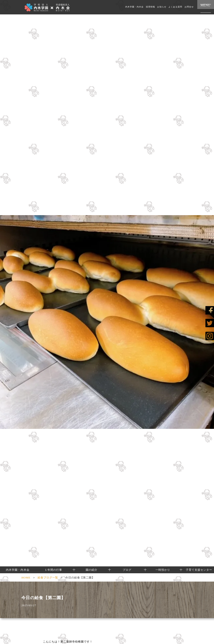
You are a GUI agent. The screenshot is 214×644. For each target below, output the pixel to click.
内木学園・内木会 (134, 7)
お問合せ (189, 7)
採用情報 (150, 7)
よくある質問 (175, 7)
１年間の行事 (53, 570)
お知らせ (162, 7)
